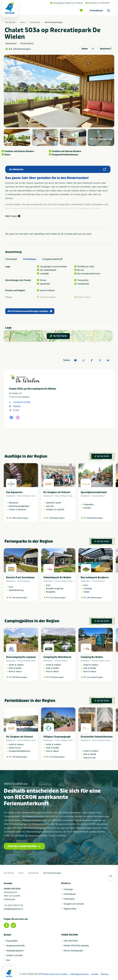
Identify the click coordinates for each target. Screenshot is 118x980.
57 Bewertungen (57, 677)
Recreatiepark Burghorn (95, 577)
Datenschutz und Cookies (56, 974)
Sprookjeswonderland (94, 492)
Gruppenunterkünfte (15, 946)
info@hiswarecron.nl (13, 909)
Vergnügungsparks (15, 951)
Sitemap (104, 974)
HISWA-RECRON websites (76, 946)
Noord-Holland (24, 496)
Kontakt (95, 974)
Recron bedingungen (73, 951)
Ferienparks (69, 899)
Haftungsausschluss (79, 974)
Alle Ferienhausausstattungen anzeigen (30, 311)
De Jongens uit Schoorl (57, 492)
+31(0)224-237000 (22, 402)
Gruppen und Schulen (74, 904)
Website (17, 406)
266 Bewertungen (22, 49)
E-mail (16, 410)
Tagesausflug (70, 909)
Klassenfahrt (12, 941)
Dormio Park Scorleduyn (20, 577)
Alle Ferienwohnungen (54, 22)
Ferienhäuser (101, 11)
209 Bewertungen (57, 518)
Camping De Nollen (92, 657)
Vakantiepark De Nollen (57, 577)
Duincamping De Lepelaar (21, 657)
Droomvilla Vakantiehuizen (97, 737)
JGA (8, 960)
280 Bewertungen (94, 598)
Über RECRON (71, 941)
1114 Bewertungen (58, 598)
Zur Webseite (57, 169)
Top (110, 875)
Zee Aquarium (14, 492)
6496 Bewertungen (95, 518)
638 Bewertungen (20, 677)
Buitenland (110, 740)
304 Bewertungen (20, 598)
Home (23, 22)
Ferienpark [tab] (11, 259)
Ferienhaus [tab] (30, 259)
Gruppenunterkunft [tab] (52, 259)
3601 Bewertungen (20, 518)
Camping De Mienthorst (57, 657)
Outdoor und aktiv (14, 955)
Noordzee (35, 496)
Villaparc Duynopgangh (57, 737)
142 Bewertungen (57, 757)
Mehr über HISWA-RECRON (24, 846)
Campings (68, 889)
